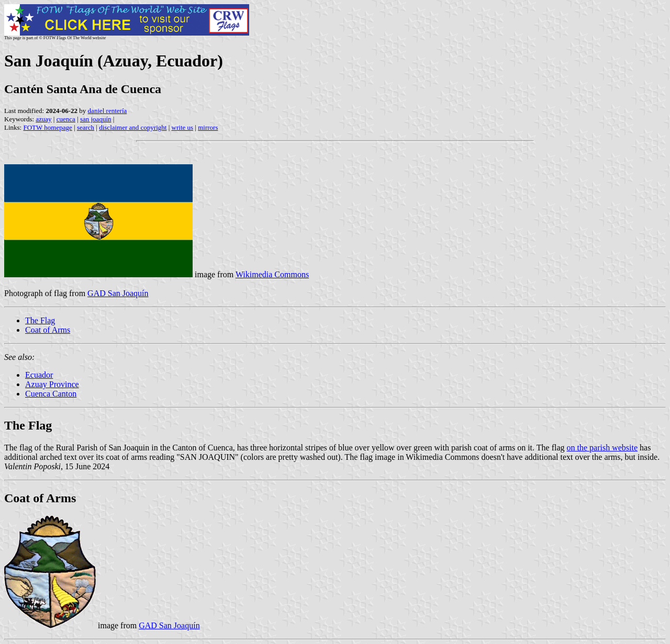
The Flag (40, 320)
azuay (43, 119)
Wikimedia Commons (272, 274)
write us (183, 127)
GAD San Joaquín (118, 293)
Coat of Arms (48, 330)
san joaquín (96, 119)
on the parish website (602, 448)
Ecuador (39, 375)
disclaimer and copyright (133, 127)
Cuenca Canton (51, 394)
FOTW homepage (47, 127)
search (86, 127)
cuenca (66, 119)
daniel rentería (108, 111)
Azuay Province (52, 384)
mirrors (208, 127)
